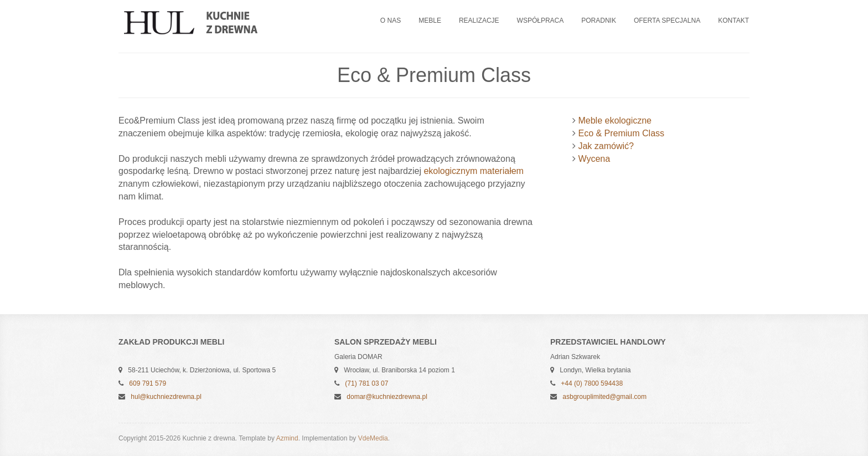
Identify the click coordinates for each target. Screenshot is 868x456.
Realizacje (479, 21)
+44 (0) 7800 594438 (592, 383)
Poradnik (599, 21)
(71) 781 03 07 (366, 383)
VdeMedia (373, 438)
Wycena (594, 159)
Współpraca (541, 21)
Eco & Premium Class (621, 133)
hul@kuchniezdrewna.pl (166, 397)
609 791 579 (148, 383)
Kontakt (733, 21)
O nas (391, 21)
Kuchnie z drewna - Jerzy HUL (201, 23)
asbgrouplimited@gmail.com (604, 397)
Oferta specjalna (667, 21)
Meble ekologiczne (615, 121)
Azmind (287, 438)
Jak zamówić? (606, 146)
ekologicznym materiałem (474, 171)
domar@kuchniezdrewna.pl (387, 397)
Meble (430, 21)
